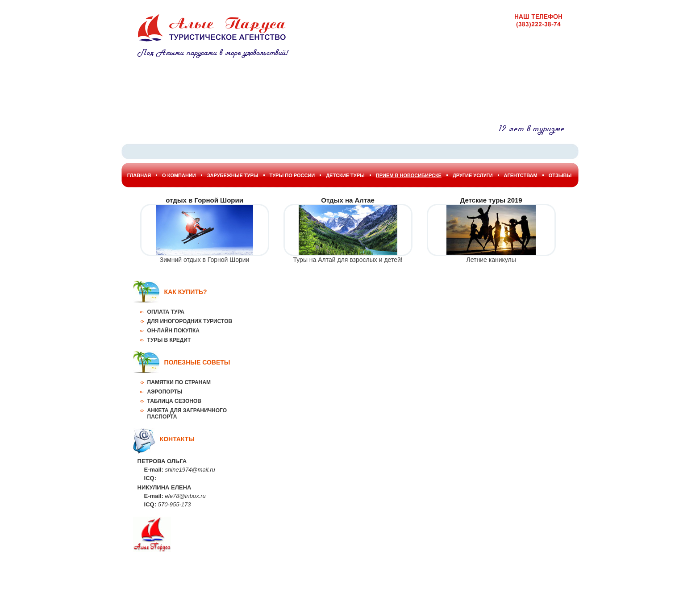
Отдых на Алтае (348, 200)
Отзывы (560, 175)
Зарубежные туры (233, 175)
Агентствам (521, 175)
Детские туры (345, 175)
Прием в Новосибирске (409, 175)
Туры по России (292, 175)
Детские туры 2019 (491, 200)
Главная (139, 175)
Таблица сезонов (174, 401)
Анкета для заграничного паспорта (187, 414)
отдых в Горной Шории (204, 200)
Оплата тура (166, 312)
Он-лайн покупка (173, 331)
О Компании (179, 175)
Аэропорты (165, 392)
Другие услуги (473, 175)
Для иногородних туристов (190, 321)
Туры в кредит (169, 340)
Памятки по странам (179, 382)
